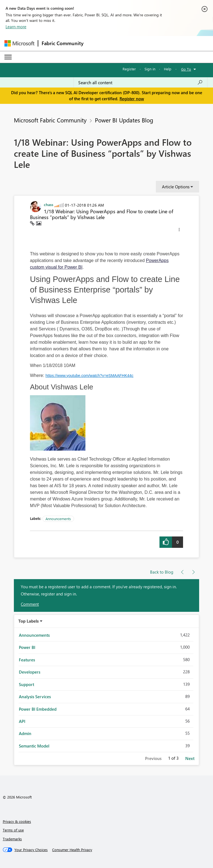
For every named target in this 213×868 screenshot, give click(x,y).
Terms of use (13, 830)
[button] (179, 230)
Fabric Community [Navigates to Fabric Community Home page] (63, 43)
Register (129, 69)
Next (190, 758)
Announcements (58, 519)
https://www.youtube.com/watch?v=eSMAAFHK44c (89, 376)
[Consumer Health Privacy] (72, 850)
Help (168, 69)
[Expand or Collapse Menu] (8, 57)
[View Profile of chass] (49, 204)
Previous (153, 758)
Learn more (16, 27)
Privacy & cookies (17, 821)
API (22, 721)
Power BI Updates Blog (124, 120)
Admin (25, 733)
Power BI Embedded (38, 709)
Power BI (27, 647)
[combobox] (140, 83)
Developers (30, 672)
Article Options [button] (176, 187)
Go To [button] (186, 69)
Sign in (150, 69)
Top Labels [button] (29, 621)
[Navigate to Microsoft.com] (19, 43)
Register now (132, 99)
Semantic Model (34, 746)
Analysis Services (35, 697)
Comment (30, 604)
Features (27, 660)
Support (26, 684)
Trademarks (12, 839)
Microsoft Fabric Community (50, 120)
